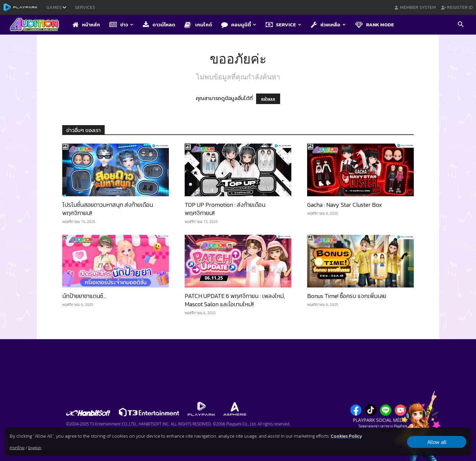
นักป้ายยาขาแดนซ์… (84, 296)
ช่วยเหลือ (328, 25)
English (35, 448)
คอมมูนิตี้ (239, 25)
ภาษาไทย (17, 448)
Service (283, 25)
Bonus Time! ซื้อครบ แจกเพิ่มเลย (347, 296)
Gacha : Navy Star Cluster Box (345, 205)
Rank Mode (375, 25)
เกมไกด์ (198, 25)
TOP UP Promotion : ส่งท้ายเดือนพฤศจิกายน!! (225, 209)
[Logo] (38, 25)
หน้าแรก (268, 99)
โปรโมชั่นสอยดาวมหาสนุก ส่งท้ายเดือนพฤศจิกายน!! (108, 209)
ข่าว (121, 25)
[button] (461, 25)
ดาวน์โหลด (159, 25)
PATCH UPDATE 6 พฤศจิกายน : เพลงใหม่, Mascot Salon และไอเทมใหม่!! (235, 300)
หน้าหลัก (86, 25)
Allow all (437, 442)
